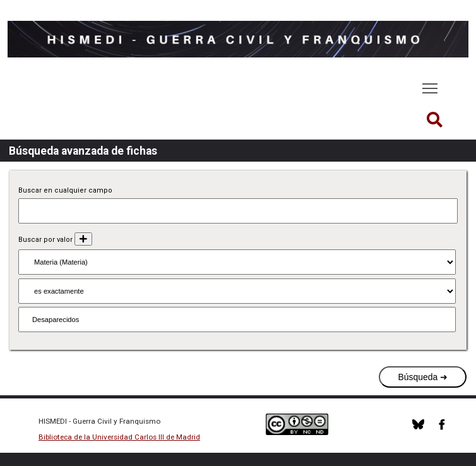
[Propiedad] (237, 262)
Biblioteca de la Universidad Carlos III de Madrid (119, 437)
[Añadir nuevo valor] (83, 239)
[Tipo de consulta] (237, 291)
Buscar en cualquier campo (65, 190)
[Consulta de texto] (237, 320)
